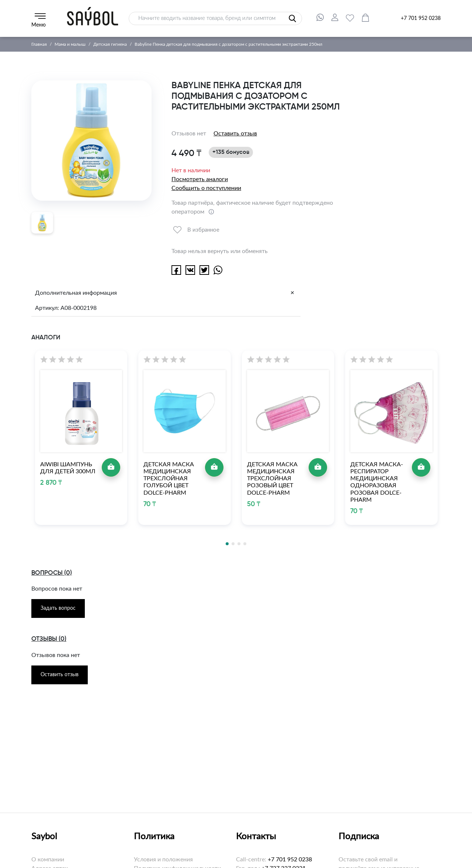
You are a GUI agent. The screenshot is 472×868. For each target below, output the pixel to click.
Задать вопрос (58, 608)
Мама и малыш (70, 44)
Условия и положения (163, 860)
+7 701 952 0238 (421, 18)
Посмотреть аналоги (200, 179)
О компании (48, 860)
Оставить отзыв (235, 134)
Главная (39, 44)
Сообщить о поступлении (206, 188)
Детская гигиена (110, 44)
